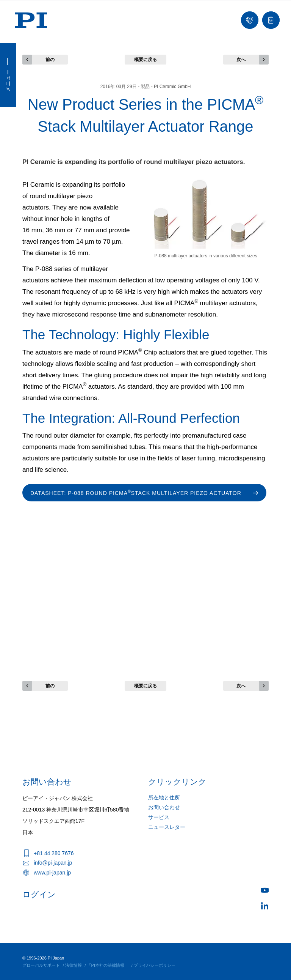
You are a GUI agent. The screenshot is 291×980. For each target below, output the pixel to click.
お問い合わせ (164, 807)
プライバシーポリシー (155, 965)
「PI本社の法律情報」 (108, 965)
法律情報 (74, 965)
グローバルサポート (41, 965)
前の (50, 60)
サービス (159, 817)
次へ (241, 60)
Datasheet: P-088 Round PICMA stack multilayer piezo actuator (136, 492)
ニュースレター (167, 827)
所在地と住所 (164, 797)
